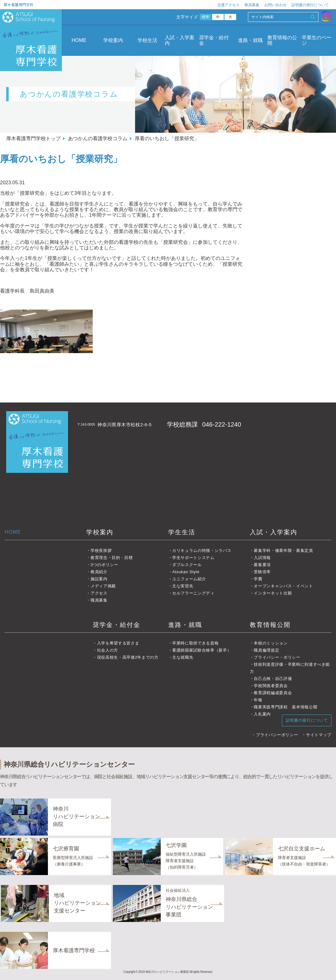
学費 (258, 579)
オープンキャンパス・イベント (283, 586)
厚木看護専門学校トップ (33, 138)
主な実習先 (183, 586)
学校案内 (113, 40)
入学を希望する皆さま (118, 643)
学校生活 (147, 40)
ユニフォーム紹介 (189, 579)
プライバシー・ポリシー (277, 657)
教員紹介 (99, 572)
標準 (206, 17)
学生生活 (182, 532)
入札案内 (262, 714)
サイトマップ (319, 735)
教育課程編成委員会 (273, 693)
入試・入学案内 (180, 40)
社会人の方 (108, 650)
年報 (258, 700)
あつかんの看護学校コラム (98, 138)
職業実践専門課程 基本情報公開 (285, 707)
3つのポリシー (104, 565)
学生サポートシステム (193, 558)
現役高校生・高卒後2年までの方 (128, 657)
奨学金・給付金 (214, 40)
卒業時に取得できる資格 (195, 643)
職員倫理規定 (266, 650)
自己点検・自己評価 (273, 679)
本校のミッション (271, 643)
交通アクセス (228, 5)
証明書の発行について (310, 5)
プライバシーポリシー (277, 735)
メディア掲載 (103, 586)
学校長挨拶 (101, 550)
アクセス (99, 593)
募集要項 (262, 565)
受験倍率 (262, 572)
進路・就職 (250, 40)
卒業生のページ (317, 40)
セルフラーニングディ (193, 593)
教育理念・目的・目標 (112, 558)
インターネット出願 (273, 593)
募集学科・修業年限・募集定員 (283, 550)
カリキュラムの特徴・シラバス (202, 550)
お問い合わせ (275, 5)
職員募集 (99, 600)
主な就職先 (183, 657)
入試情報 (262, 558)
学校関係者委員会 (271, 686)
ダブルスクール (187, 565)
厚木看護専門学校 (19, 4)
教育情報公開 (270, 625)
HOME (79, 40)
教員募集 (252, 5)
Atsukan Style (186, 572)
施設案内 (99, 579)
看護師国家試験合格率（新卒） (202, 650)
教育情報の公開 (282, 40)
